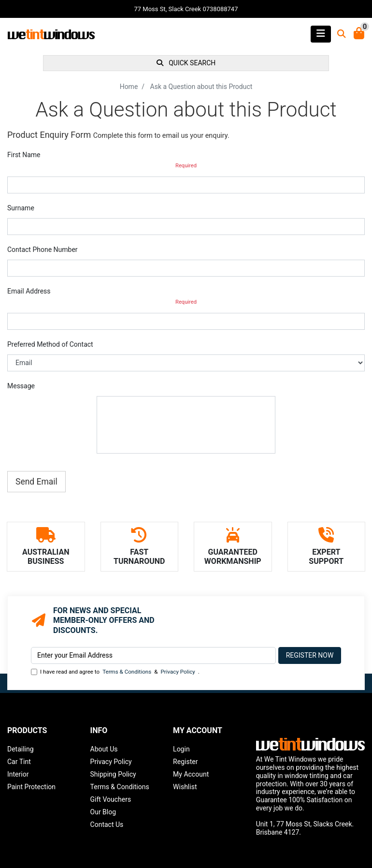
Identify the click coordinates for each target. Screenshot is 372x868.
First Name (24, 155)
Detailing (21, 749)
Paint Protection (31, 787)
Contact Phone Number (43, 250)
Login (181, 749)
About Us (104, 749)
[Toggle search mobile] (339, 34)
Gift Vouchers (111, 799)
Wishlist (185, 787)
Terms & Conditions (127, 672)
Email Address (29, 291)
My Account (191, 774)
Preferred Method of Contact (50, 344)
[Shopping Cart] (359, 34)
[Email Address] (153, 655)
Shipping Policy (113, 774)
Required (186, 166)
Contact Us (107, 824)
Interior (18, 774)
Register (185, 762)
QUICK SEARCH (186, 63)
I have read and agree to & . (115, 672)
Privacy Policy (178, 672)
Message (21, 386)
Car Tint (19, 762)
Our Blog (103, 812)
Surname (21, 208)
